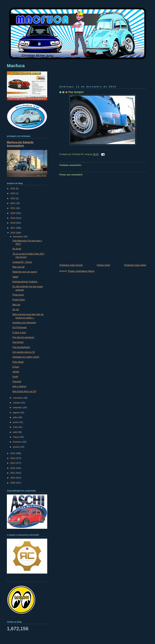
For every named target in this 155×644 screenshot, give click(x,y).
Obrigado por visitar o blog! (26, 357)
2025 (13, 188)
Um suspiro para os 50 (24, 352)
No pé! (16, 309)
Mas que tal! (19, 267)
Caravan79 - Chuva (22, 262)
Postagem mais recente (71, 265)
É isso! (16, 367)
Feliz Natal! (18, 362)
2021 (13, 208)
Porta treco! (18, 295)
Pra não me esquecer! (24, 337)
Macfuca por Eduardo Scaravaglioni (20, 144)
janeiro (17, 447)
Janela (16, 372)
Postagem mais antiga (135, 265)
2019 (13, 218)
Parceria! (17, 381)
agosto (17, 413)
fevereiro (18, 442)
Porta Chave (19, 299)
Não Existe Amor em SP (25, 391)
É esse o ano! (19, 332)
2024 (13, 193)
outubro (17, 403)
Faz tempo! (76, 92)
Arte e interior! (19, 386)
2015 (13, 453)
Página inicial (103, 265)
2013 (13, 463)
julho (16, 417)
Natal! (15, 277)
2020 (13, 213)
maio (16, 427)
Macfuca (16, 66)
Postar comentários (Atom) (81, 271)
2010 (13, 478)
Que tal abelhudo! (21, 347)
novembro (18, 398)
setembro (18, 407)
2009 (13, 483)
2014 (13, 458)
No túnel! (17, 249)
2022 (13, 203)
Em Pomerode (20, 327)
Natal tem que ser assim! (25, 272)
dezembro (18, 237)
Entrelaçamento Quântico (25, 282)
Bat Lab (16, 305)
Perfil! (15, 377)
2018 (13, 223)
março (16, 437)
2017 (13, 228)
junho (16, 422)
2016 (13, 233)
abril (15, 432)
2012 (13, 468)
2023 (13, 198)
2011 (13, 473)
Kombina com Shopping (24, 323)
